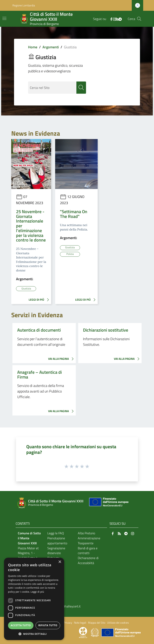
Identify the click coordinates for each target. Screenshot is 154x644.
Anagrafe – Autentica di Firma (40, 375)
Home (33, 47)
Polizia (70, 254)
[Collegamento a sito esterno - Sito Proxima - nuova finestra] (83, 632)
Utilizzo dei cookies (118, 623)
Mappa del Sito (97, 623)
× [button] (60, 562)
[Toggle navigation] (4, 18)
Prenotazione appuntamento (57, 541)
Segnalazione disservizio (56, 551)
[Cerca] (139, 19)
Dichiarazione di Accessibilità (88, 560)
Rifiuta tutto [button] (48, 625)
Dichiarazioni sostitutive (106, 330)
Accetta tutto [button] (21, 625)
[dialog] (34, 599)
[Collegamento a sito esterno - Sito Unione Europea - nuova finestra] (108, 503)
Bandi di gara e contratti (88, 551)
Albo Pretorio (86, 533)
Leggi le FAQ (56, 533)
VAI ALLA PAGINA (62, 359)
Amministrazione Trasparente (89, 541)
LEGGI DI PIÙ (40, 300)
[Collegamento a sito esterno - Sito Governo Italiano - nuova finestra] (95, 632)
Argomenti (51, 47)
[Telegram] (120, 19)
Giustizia (26, 288)
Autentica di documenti (39, 330)
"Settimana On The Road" (74, 214)
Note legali (80, 623)
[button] (34, 634)
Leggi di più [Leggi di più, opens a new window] (37, 592)
